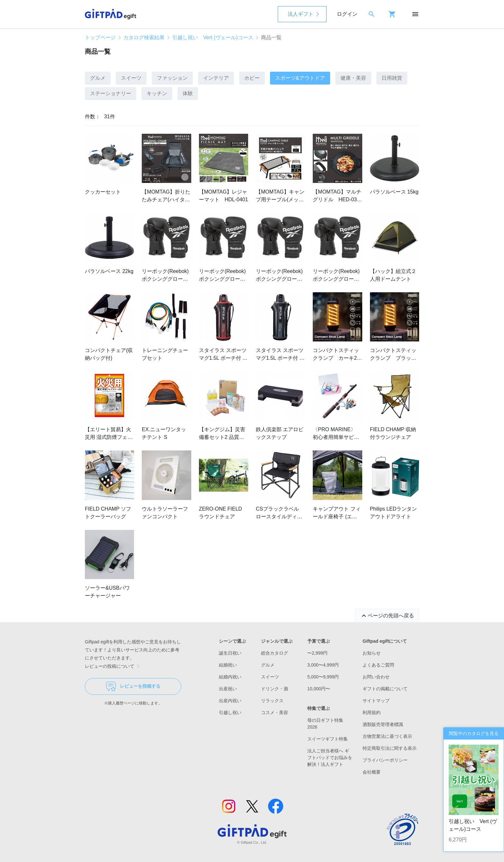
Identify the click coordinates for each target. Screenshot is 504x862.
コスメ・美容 (274, 712)
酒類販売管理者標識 (383, 724)
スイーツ (131, 78)
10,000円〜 (319, 689)
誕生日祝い (230, 653)
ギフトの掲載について (385, 689)
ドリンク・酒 (274, 689)
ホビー (252, 78)
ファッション (172, 78)
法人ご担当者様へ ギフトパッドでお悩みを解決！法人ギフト (330, 758)
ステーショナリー (111, 93)
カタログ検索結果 (144, 37)
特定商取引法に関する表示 (390, 748)
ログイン (347, 14)
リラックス (272, 701)
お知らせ (372, 653)
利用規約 (372, 712)
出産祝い (228, 689)
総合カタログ (274, 653)
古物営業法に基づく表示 (387, 736)
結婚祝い (228, 665)
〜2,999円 (317, 653)
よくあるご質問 (378, 665)
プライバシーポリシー (385, 760)
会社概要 (372, 772)
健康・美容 (353, 78)
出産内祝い (230, 701)
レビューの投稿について (113, 666)
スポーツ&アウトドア (300, 78)
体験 (188, 93)
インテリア (216, 78)
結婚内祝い (230, 677)
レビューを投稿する (133, 686)
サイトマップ (376, 701)
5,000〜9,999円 (323, 677)
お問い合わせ (376, 677)
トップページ (100, 37)
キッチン (157, 93)
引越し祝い (230, 712)
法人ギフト (301, 14)
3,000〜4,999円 (323, 665)
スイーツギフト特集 (328, 739)
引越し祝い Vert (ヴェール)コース (213, 37)
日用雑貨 (392, 78)
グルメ (98, 78)
